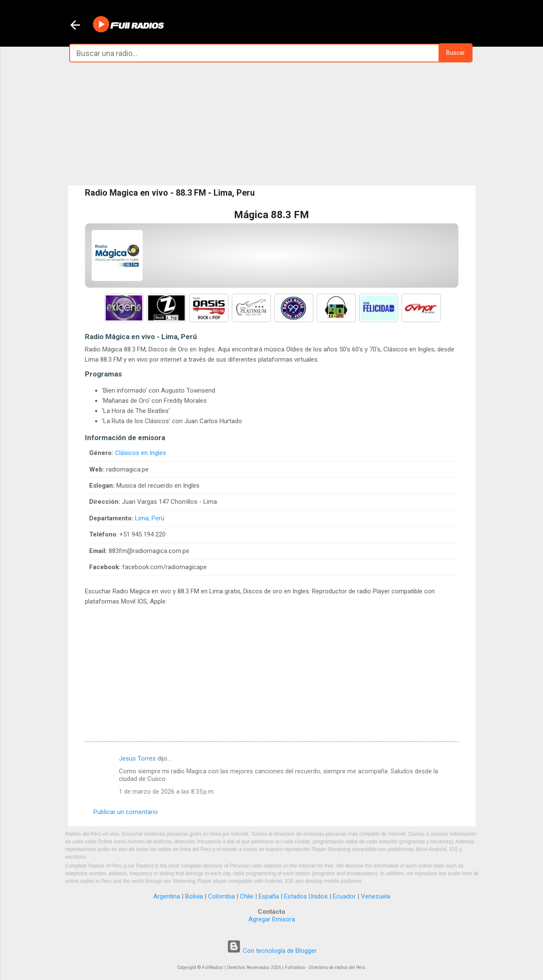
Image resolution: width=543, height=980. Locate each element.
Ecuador (344, 896)
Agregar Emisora (272, 919)
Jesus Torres (137, 758)
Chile (247, 896)
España (269, 896)
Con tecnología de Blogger (272, 951)
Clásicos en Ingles (141, 453)
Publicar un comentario (126, 812)
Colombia (221, 896)
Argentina (167, 896)
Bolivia (194, 896)
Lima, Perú (150, 518)
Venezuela (376, 896)
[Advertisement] (272, 124)
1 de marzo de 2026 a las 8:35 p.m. (167, 792)
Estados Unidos (306, 896)
